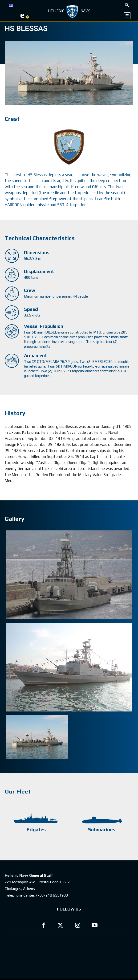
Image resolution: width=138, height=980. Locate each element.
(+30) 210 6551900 (52, 895)
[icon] (127, 16)
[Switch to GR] (11, 5)
